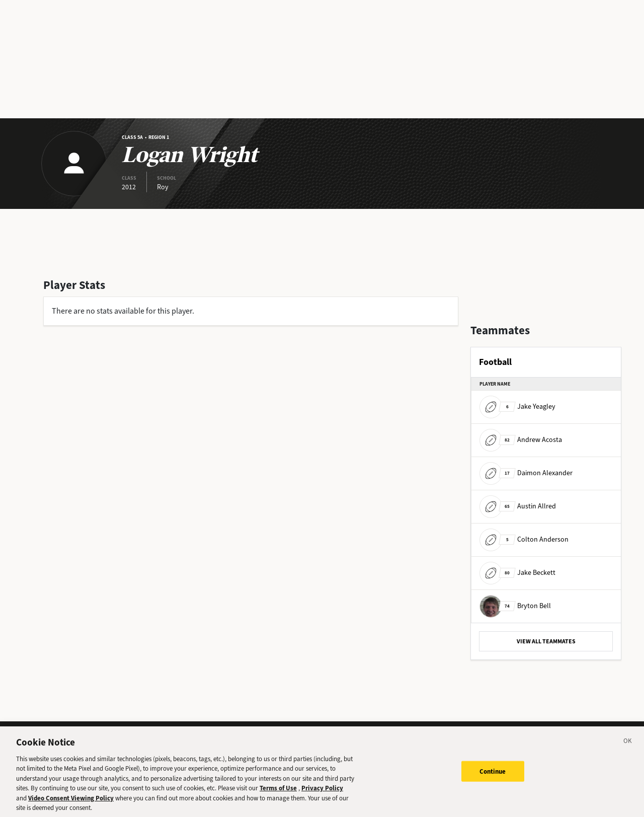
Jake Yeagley (517, 406)
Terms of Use (278, 794)
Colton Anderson (524, 539)
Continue (493, 776)
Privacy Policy (322, 794)
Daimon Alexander (526, 473)
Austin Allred (518, 506)
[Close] (628, 748)
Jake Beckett (517, 573)
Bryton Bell (515, 606)
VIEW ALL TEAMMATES (546, 641)
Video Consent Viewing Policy (71, 804)
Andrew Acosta (521, 440)
